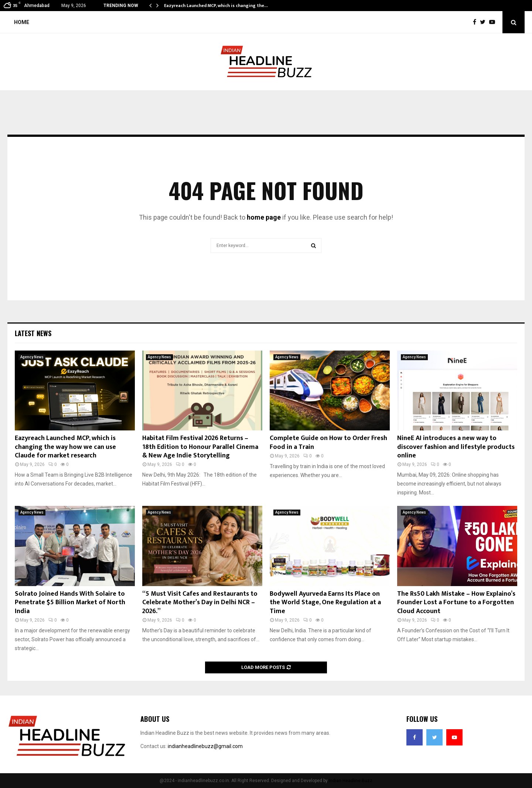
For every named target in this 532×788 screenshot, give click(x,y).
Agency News (32, 357)
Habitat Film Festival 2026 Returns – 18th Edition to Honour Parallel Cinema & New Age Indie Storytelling (200, 447)
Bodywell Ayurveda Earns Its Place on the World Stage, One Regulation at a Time (325, 603)
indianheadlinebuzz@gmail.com (205, 746)
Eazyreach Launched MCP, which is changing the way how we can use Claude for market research (65, 447)
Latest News (33, 333)
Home (22, 22)
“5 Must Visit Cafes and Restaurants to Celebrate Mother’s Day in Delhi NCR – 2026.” (200, 603)
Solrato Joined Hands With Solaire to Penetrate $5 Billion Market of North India (70, 603)
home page (264, 217)
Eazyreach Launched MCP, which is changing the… (216, 6)
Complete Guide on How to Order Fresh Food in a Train (328, 442)
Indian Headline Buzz (351, 781)
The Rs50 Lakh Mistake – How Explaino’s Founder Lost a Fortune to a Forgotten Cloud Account (456, 603)
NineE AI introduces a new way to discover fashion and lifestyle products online (456, 447)
